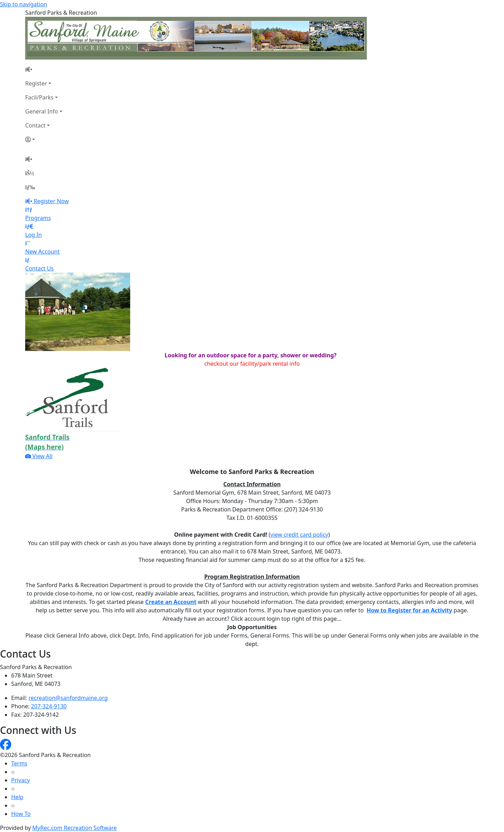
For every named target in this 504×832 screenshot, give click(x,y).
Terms (19, 763)
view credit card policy (299, 535)
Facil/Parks (39, 97)
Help (17, 797)
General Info (42, 111)
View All (39, 456)
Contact (35, 125)
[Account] (44, 139)
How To (21, 814)
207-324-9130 (49, 706)
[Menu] (30, 187)
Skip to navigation (23, 4)
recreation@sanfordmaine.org (68, 698)
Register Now (51, 201)
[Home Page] (44, 69)
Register (36, 83)
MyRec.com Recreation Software (74, 828)
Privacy (20, 780)
